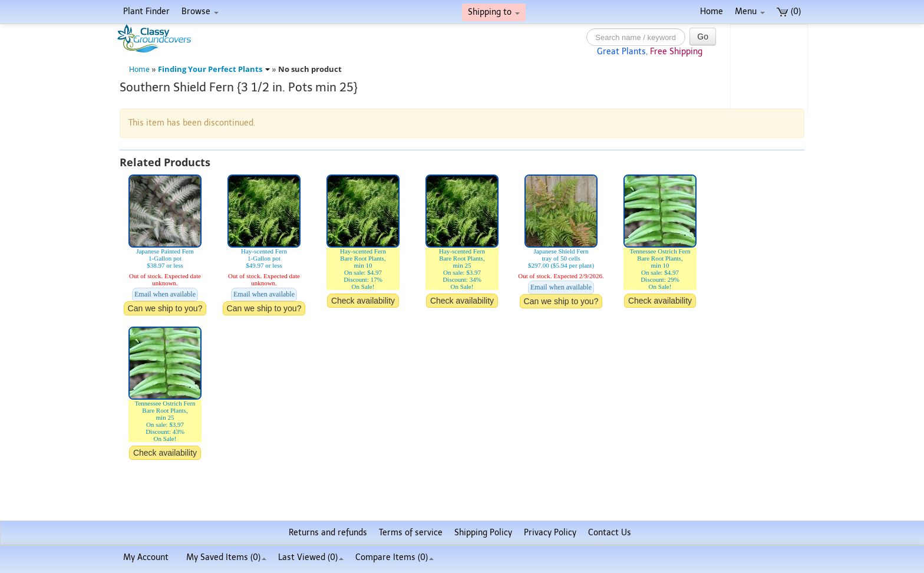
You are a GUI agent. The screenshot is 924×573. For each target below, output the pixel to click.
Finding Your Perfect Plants (214, 69)
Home (712, 11)
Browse (200, 11)
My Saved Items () (226, 557)
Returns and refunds (328, 533)
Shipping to (494, 12)
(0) (789, 11)
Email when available (165, 294)
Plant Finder (146, 11)
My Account (146, 557)
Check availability (363, 301)
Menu (750, 11)
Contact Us (610, 533)
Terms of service (411, 533)
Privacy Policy (550, 533)
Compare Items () (395, 557)
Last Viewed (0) (311, 557)
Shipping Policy (483, 533)
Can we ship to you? (165, 308)
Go (703, 37)
